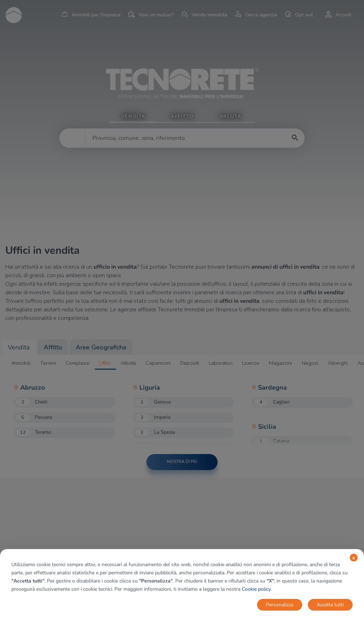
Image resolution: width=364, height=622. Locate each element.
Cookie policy (256, 589)
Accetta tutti (330, 605)
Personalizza (280, 605)
